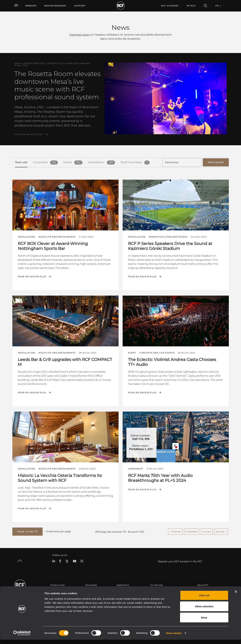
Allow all (204, 600)
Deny (204, 622)
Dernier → (221, 531)
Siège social (203, 590)
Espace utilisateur (159, 590)
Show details (174, 637)
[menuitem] (55, 6)
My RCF (191, 6)
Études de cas (124, 590)
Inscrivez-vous (79, 35)
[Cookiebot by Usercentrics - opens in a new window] (22, 637)
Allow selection (204, 611)
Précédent (192, 531)
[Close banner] (236, 596)
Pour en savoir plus (29, 134)
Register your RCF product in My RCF (180, 560)
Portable (55, 590)
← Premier (175, 531)
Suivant (207, 531)
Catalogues (91, 590)
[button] (28, 531)
